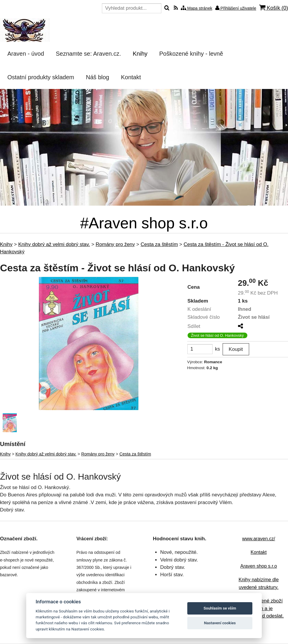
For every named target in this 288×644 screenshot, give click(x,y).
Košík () (274, 8)
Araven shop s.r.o (259, 566)
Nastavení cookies (220, 623)
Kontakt (259, 552)
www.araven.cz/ (259, 539)
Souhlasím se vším (220, 608)
